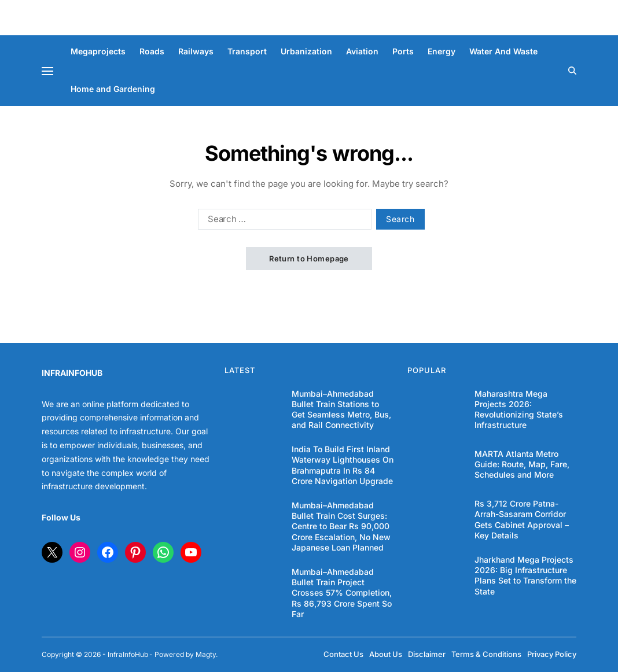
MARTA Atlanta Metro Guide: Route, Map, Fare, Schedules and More (522, 464)
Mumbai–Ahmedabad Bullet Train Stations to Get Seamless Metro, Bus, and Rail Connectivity (341, 409)
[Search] (572, 71)
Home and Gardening (113, 89)
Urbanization (306, 51)
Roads (152, 51)
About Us (386, 654)
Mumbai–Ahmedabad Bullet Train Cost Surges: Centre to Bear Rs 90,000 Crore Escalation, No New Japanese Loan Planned (341, 526)
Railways (196, 51)
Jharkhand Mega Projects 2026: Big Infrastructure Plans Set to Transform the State (525, 575)
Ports (403, 51)
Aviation (362, 51)
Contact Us (343, 654)
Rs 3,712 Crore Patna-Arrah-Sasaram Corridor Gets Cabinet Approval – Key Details (522, 519)
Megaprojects (98, 51)
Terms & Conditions (486, 654)
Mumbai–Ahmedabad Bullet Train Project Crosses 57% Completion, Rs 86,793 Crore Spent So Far (342, 593)
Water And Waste (503, 51)
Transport (247, 51)
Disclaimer (427, 654)
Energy (442, 51)
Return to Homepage (309, 259)
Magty (206, 654)
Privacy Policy (552, 654)
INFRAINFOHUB (72, 373)
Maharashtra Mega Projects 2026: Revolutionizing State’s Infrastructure (519, 409)
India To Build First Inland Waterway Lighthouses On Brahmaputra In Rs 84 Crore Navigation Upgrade (343, 465)
